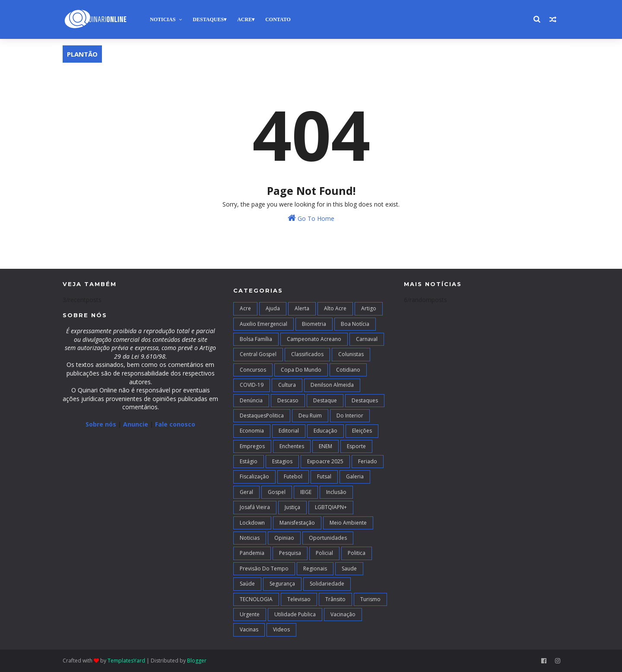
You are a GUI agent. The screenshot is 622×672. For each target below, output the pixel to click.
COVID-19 (252, 385)
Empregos (252, 446)
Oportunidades (328, 538)
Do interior (350, 416)
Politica (357, 553)
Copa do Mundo (301, 370)
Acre (244, 19)
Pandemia (252, 553)
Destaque (325, 400)
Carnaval (367, 339)
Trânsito (335, 599)
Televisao (299, 599)
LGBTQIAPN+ (331, 507)
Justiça (292, 507)
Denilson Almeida (332, 385)
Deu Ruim (310, 416)
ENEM (325, 446)
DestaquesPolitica (262, 416)
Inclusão (336, 492)
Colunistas (351, 354)
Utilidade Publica (295, 614)
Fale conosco (175, 424)
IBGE (306, 492)
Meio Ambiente (348, 523)
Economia (252, 431)
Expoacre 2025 (325, 461)
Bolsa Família (256, 339)
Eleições (362, 431)
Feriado (368, 461)
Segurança (282, 584)
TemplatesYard (126, 661)
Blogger (197, 661)
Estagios (282, 461)
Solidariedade (327, 584)
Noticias (163, 19)
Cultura (287, 385)
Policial (324, 553)
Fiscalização (254, 476)
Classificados (307, 354)
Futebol (293, 476)
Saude (349, 568)
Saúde (247, 584)
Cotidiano (348, 370)
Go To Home (311, 218)
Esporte (356, 446)
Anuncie (136, 424)
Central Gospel (258, 354)
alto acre (335, 308)
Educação (325, 431)
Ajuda (273, 308)
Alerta (302, 308)
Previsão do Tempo (264, 568)
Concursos (253, 370)
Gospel (277, 492)
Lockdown (252, 523)
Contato (278, 19)
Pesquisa (290, 553)
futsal (324, 476)
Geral (246, 492)
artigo (369, 308)
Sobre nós (101, 424)
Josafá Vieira (255, 507)
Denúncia (251, 400)
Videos (281, 629)
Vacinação (343, 614)
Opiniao (284, 538)
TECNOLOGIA (256, 599)
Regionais (315, 568)
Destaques (208, 19)
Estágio (249, 461)
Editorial (289, 431)
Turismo (370, 599)
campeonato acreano (314, 339)
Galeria (355, 476)
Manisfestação (297, 523)
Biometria (314, 324)
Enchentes (292, 446)
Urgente (250, 614)
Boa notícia (355, 324)
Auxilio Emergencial (263, 324)
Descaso (288, 400)
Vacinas (249, 629)
